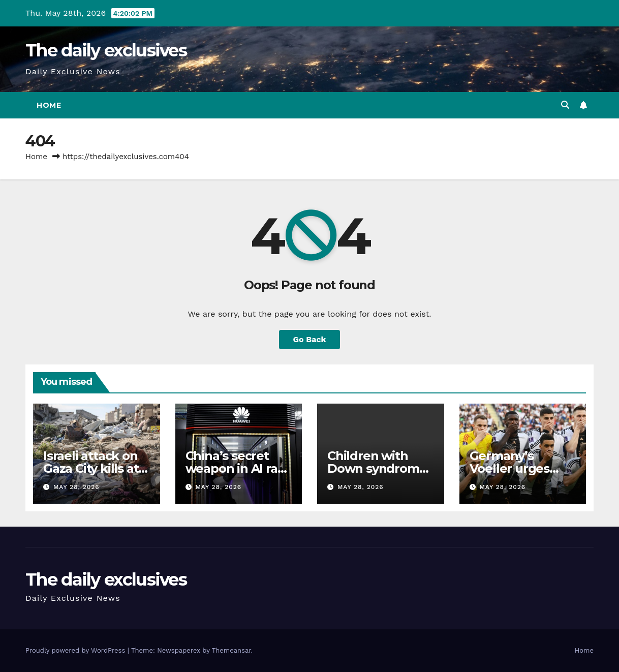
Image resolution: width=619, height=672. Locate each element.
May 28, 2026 (76, 487)
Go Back (310, 339)
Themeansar (231, 650)
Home (49, 105)
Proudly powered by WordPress (76, 650)
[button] (565, 105)
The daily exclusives (106, 50)
